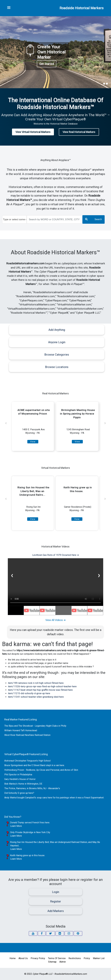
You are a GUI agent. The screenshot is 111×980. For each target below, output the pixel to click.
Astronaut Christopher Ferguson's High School (27, 761)
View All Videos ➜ (55, 620)
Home (13, 958)
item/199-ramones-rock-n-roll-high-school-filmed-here (36, 683)
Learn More (16, 826)
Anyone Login (57, 342)
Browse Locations (57, 367)
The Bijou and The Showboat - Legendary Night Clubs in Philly (35, 726)
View (33, 442)
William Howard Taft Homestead (21, 730)
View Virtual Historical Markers (33, 132)
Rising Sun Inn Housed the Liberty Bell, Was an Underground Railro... (33, 491)
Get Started (47, 64)
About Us (23, 958)
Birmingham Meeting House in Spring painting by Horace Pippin (77, 414)
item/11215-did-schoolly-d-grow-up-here (29, 693)
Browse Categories (57, 355)
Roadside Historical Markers (82, 8)
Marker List (99, 958)
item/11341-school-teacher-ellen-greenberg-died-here (36, 697)
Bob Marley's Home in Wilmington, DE (23, 784)
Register (56, 901)
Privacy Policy (38, 958)
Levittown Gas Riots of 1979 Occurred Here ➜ (55, 555)
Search (94, 219)
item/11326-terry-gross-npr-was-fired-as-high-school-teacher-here (42, 686)
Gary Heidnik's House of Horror (20, 779)
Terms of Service (57, 958)
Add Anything (57, 330)
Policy (87, 958)
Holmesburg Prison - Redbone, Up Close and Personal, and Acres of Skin (41, 770)
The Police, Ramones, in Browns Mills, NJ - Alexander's (32, 788)
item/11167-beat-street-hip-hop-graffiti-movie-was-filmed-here (40, 690)
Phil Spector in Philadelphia (18, 775)
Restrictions (75, 958)
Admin (63, 962)
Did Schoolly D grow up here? (19, 793)
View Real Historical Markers (79, 132)
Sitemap (52, 962)
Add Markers (56, 911)
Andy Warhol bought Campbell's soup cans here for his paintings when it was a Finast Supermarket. (54, 798)
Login (56, 892)
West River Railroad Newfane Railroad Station (27, 735)
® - (60, 974)
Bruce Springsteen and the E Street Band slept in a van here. (34, 765)
